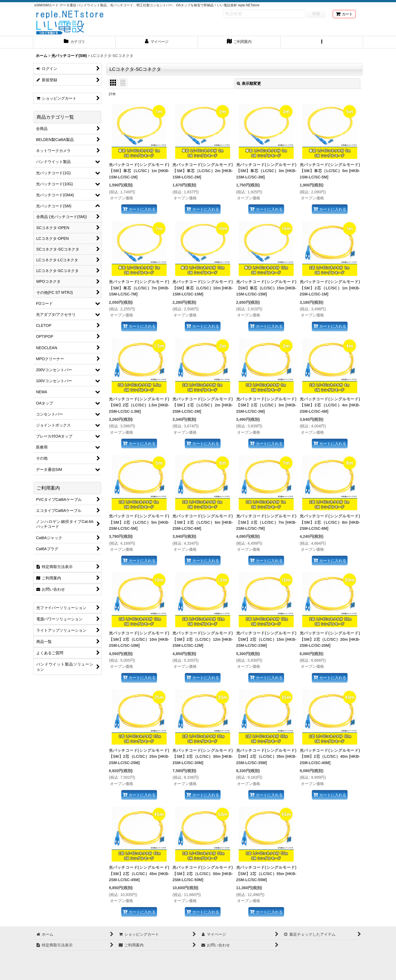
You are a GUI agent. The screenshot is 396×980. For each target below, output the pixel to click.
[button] (322, 42)
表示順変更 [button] (249, 83)
